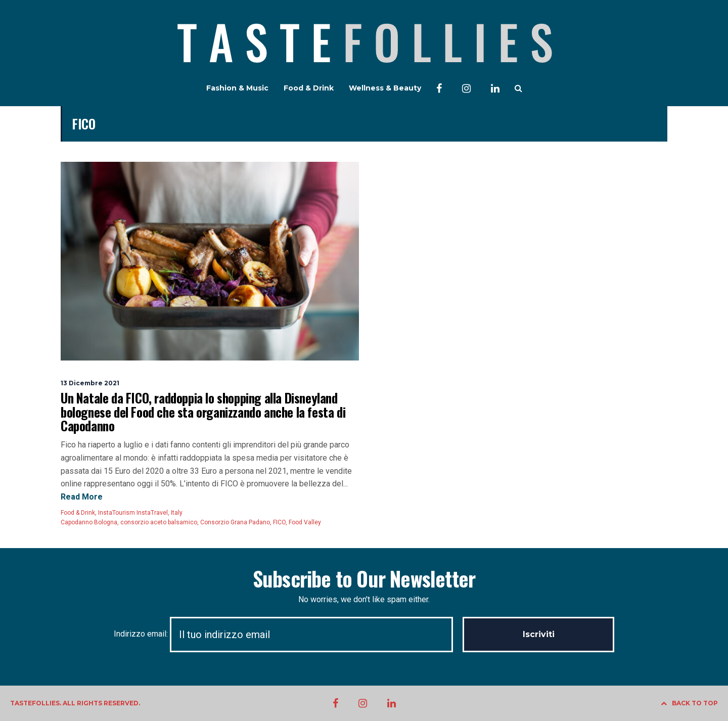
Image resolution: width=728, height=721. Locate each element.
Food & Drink (309, 88)
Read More (82, 497)
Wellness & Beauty (385, 88)
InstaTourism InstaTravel (133, 513)
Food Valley (305, 522)
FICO (279, 522)
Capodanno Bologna (89, 522)
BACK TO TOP (689, 703)
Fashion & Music (237, 88)
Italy (177, 513)
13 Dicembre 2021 (90, 383)
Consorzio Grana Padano (235, 522)
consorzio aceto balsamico (159, 522)
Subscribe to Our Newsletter (364, 578)
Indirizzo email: (288, 634)
